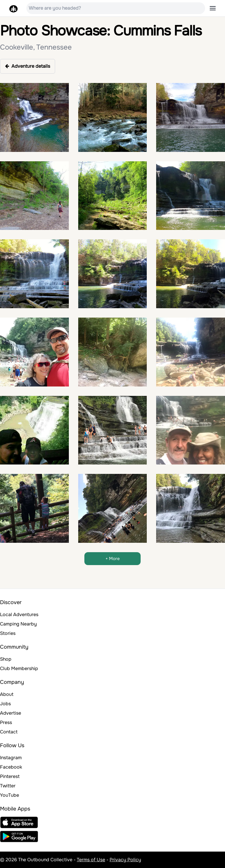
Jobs (5, 704)
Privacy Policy (125, 860)
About (7, 694)
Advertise (11, 713)
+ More (113, 559)
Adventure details (28, 66)
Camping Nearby (18, 624)
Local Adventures (19, 614)
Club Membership (19, 668)
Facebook (11, 767)
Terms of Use (91, 860)
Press (6, 722)
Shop (6, 659)
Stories (8, 633)
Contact (9, 732)
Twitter (8, 786)
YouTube (10, 795)
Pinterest (10, 776)
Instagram (11, 758)
